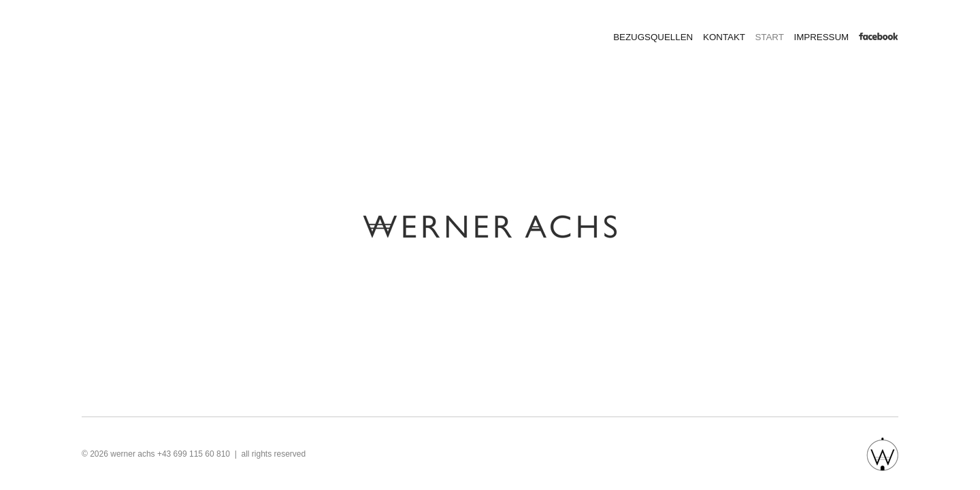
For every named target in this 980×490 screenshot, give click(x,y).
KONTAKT (724, 37)
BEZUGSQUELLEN (653, 37)
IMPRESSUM (821, 37)
